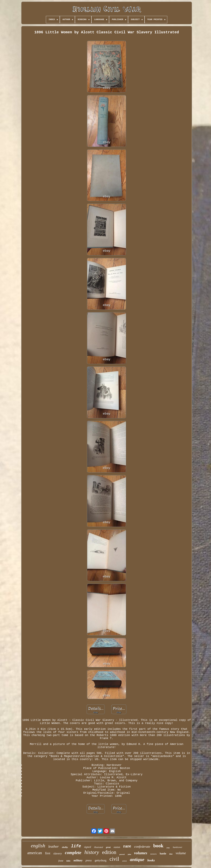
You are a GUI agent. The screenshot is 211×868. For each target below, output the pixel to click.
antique (137, 859)
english (38, 846)
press (89, 860)
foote (61, 861)
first (48, 853)
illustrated (99, 847)
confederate (142, 846)
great (108, 847)
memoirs (153, 854)
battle (163, 854)
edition (109, 852)
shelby (65, 847)
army (168, 848)
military (78, 860)
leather (53, 846)
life (76, 846)
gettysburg (101, 860)
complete (73, 853)
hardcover (178, 847)
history (92, 852)
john (129, 854)
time (171, 854)
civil (114, 859)
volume (181, 853)
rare (127, 846)
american (35, 853)
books (151, 860)
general (122, 854)
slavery (58, 853)
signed (87, 847)
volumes (141, 853)
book (158, 846)
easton (117, 847)
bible (68, 861)
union (124, 861)
